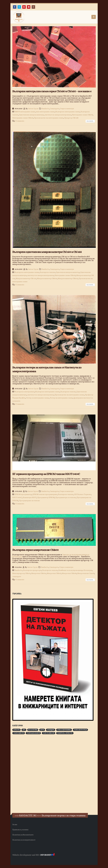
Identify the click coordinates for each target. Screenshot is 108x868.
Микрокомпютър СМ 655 (26, 278)
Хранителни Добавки (21, 860)
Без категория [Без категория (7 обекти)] (33, 730)
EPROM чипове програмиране (45, 494)
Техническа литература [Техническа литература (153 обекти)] (65, 733)
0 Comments (19, 121)
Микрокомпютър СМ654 (47, 278)
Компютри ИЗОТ (30, 497)
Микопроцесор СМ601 (21, 573)
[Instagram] (33, 7)
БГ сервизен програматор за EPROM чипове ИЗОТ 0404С (46, 474)
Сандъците (55, 109)
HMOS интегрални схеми (25, 112)
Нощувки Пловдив (57, 860)
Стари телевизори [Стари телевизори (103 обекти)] (49, 733)
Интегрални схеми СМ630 (82, 115)
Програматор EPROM (46, 497)
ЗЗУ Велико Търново (83, 494)
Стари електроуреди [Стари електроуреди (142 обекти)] (80, 730)
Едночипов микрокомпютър (68, 272)
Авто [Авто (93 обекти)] (24, 730)
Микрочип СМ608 (69, 573)
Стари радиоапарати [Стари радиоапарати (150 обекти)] (33, 733)
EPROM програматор (23, 494)
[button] (94, 17)
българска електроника (25, 392)
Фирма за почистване (39, 860)
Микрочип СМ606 (39, 573)
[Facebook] (15, 7)
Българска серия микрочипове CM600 (35, 550)
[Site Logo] (19, 17)
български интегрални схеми (68, 112)
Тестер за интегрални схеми (38, 398)
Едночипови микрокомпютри (31, 115)
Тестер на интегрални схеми (61, 398)
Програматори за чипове (66, 497)
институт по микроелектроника (58, 115)
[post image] (54, 57)
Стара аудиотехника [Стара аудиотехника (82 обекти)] (64, 730)
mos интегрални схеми (45, 112)
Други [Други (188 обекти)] (42, 730)
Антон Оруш (33, 109)
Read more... (90, 121)
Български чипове (47, 272)
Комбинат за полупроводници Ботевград (75, 570)
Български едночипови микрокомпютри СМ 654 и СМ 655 (47, 252)
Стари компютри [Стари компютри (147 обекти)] (19, 733)
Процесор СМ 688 (71, 118)
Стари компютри (67, 109)
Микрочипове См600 (86, 573)
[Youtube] (29, 7)
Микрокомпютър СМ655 (68, 278)
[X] (19, 7)
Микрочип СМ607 (54, 573)
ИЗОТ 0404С (17, 497)
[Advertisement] (30, 773)
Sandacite (46, 109)
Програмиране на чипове (29, 501)
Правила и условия (20, 830)
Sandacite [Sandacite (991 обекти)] (16, 730)
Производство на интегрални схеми (49, 118)
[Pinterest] (24, 7)
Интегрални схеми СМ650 (23, 118)
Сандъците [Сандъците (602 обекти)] (51, 730)
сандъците (17, 576)
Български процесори (32, 570)
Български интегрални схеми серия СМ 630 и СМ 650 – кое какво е (52, 91)
